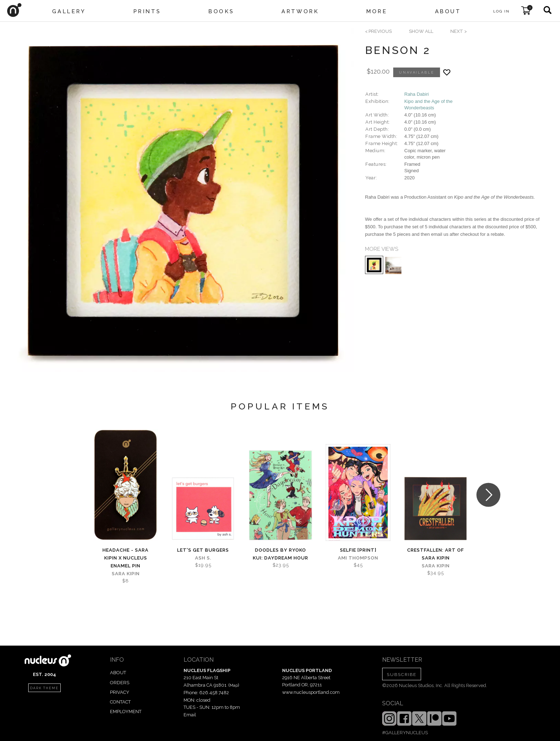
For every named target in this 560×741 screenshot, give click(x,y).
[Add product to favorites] (447, 72)
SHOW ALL (421, 31)
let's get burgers (203, 550)
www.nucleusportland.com (311, 692)
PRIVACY (120, 692)
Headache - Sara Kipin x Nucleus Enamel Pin (126, 558)
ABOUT (118, 673)
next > (459, 31)
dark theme (44, 688)
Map (234, 685)
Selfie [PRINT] (358, 550)
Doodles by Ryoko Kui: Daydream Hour (281, 554)
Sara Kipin (126, 574)
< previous (378, 31)
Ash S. (203, 558)
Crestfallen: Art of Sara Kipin (436, 554)
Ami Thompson (358, 558)
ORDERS (120, 683)
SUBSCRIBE (402, 675)
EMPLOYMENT (126, 712)
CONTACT (120, 702)
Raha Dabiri (417, 94)
